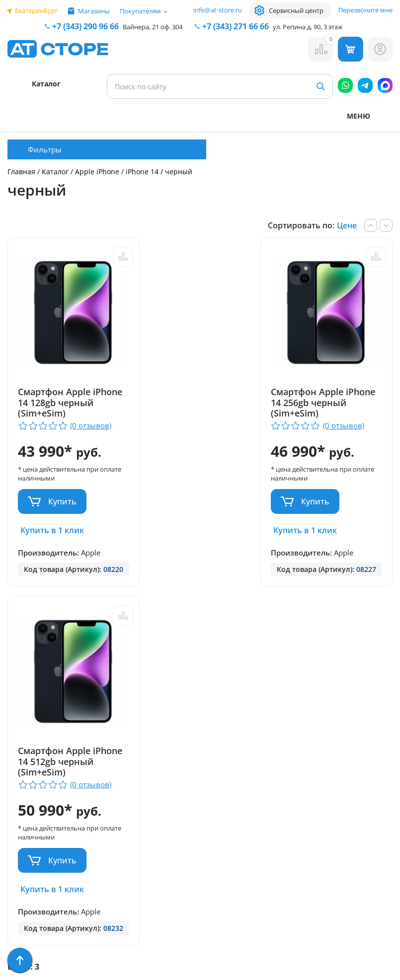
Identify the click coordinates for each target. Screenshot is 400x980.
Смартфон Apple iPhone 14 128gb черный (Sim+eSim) (61, 403)
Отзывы (23, 727)
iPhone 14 (142, 172)
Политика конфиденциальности (132, 851)
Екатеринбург (37, 10)
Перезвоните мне (365, 10)
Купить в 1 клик (52, 530)
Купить (62, 501)
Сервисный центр (296, 10)
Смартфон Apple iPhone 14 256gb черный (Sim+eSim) (191, 403)
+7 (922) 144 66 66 (230, 743)
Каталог (55, 172)
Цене (347, 225)
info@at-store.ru (218, 10)
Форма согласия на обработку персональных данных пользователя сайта (133, 887)
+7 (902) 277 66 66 (140, 771)
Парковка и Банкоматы (31, 679)
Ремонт (22, 712)
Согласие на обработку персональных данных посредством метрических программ (134, 937)
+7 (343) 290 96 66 (85, 26)
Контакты (27, 741)
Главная (21, 172)
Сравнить (114, 257)
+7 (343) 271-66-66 (230, 731)
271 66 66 (236, 26)
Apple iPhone (98, 172)
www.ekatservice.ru (304, 779)
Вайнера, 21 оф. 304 (153, 27)
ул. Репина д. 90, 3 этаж (308, 27)
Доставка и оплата (46, 698)
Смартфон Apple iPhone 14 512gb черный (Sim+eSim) (322, 403)
